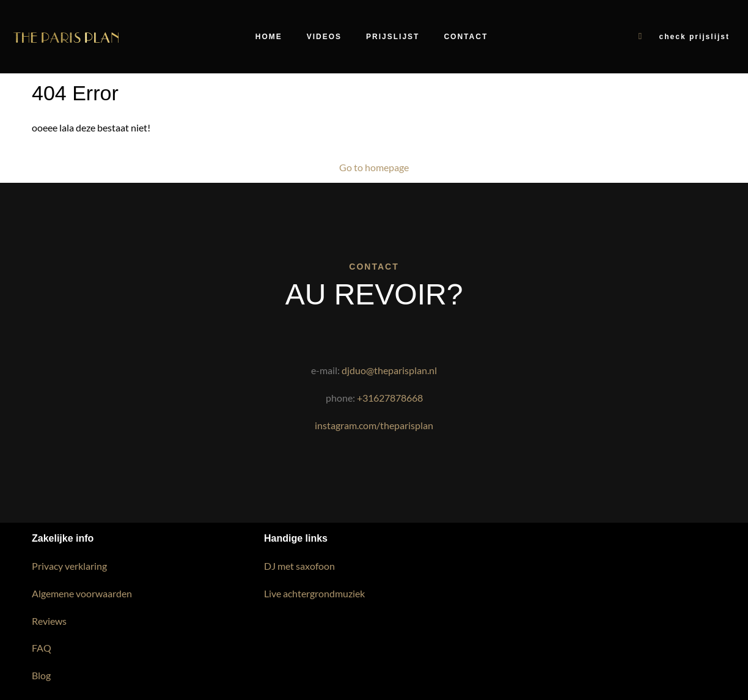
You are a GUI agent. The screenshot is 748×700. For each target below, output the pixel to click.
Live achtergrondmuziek (314, 593)
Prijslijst (393, 37)
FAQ (42, 648)
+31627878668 (390, 398)
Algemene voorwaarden (82, 593)
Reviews (49, 621)
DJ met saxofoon (299, 566)
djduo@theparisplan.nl (389, 370)
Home (269, 37)
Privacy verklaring (69, 566)
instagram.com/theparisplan (374, 425)
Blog (41, 675)
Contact (466, 37)
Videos (324, 37)
